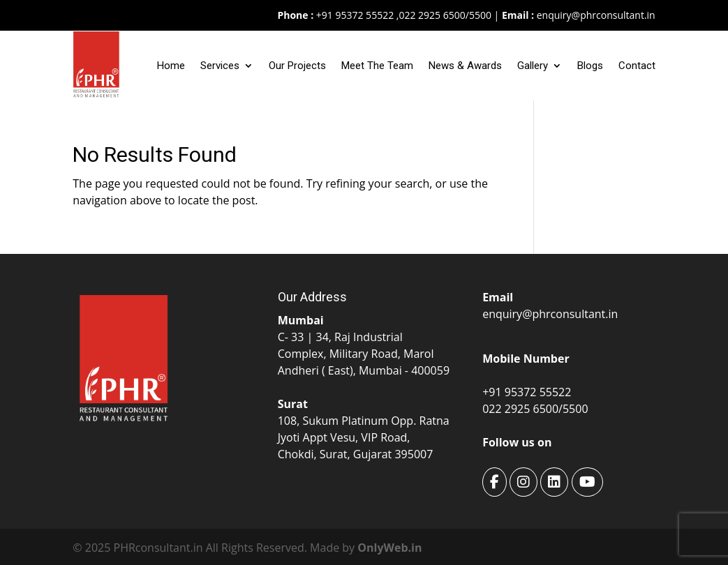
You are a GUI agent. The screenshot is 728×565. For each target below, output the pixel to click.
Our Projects (297, 66)
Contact (637, 66)
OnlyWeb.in (389, 548)
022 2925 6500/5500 (445, 15)
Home (171, 66)
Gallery (533, 66)
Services (220, 66)
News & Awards (465, 66)
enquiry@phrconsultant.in (596, 15)
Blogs (590, 66)
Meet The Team (377, 66)
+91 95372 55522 (354, 15)
